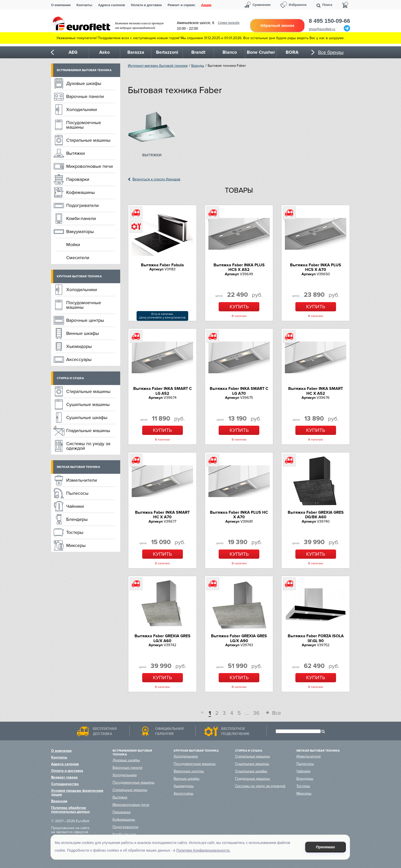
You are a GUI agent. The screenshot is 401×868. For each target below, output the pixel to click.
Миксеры (76, 545)
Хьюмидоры (79, 346)
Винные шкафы (83, 333)
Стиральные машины (88, 140)
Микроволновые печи (90, 166)
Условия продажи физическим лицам (77, 793)
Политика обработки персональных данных (70, 810)
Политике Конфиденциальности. (203, 850)
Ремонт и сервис (182, 5)
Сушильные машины (88, 404)
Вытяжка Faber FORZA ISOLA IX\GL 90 (316, 638)
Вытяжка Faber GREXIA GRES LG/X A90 (239, 638)
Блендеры (77, 519)
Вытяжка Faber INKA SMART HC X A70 (162, 515)
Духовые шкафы (84, 83)
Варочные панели (85, 96)
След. (266, 713)
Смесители (78, 258)
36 (256, 713)
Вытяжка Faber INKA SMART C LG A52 (163, 391)
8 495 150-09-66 (330, 21)
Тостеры (75, 532)
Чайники (75, 506)
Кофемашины (81, 192)
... (247, 713)
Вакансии (59, 801)
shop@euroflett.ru (322, 29)
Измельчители (82, 480)
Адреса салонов (111, 5)
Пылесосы (77, 493)
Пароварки (78, 179)
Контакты (84, 5)
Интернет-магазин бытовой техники (158, 66)
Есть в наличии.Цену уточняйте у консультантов (162, 316)
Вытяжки (76, 153)
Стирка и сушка (70, 378)
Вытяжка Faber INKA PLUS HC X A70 (239, 515)
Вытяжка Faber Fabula (162, 265)
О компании (61, 5)
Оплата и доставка (146, 5)
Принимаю (326, 847)
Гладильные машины (88, 431)
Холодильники (82, 109)
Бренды (198, 66)
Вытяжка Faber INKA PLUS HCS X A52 (239, 267)
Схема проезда (229, 23)
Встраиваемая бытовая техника (84, 70)
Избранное (298, 5)
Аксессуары (79, 359)
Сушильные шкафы (87, 417)
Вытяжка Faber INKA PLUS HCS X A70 (316, 267)
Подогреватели (82, 205)
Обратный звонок (277, 25)
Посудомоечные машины (84, 125)
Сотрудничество (65, 784)
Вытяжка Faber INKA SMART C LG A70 (239, 391)
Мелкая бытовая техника (78, 467)
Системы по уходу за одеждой (88, 446)
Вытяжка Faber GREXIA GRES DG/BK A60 (316, 515)
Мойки (73, 245)
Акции (206, 5)
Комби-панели (81, 218)
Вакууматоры (80, 232)
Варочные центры (85, 320)
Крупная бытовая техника (79, 276)
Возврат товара (64, 777)
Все (277, 713)
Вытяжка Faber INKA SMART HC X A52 (316, 391)
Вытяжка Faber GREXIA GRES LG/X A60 (163, 638)
